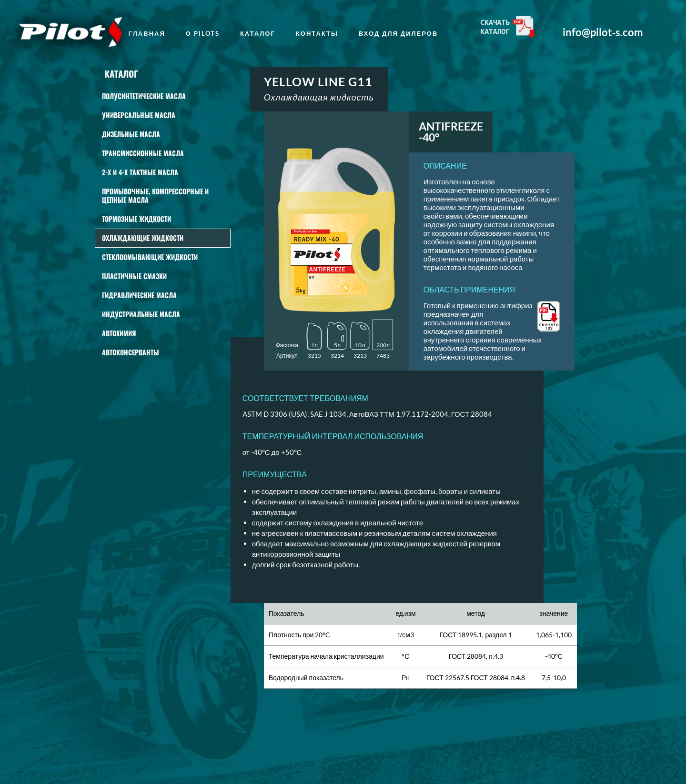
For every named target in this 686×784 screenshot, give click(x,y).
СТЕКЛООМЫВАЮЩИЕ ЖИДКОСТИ (150, 257)
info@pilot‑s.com (603, 32)
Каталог (258, 33)
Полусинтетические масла (144, 96)
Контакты (317, 33)
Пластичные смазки (134, 276)
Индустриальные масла (141, 314)
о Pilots (203, 33)
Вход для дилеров (398, 33)
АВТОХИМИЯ (119, 333)
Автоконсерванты (131, 352)
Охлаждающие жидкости (143, 238)
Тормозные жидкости (136, 219)
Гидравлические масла (139, 295)
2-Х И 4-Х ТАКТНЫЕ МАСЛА (140, 172)
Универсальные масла (139, 115)
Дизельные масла (131, 134)
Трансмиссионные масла (143, 153)
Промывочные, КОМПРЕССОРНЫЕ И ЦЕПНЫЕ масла (155, 196)
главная (147, 33)
